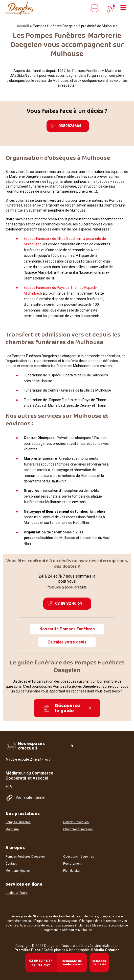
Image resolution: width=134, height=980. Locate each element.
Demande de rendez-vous (72, 963)
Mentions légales (18, 871)
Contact (11, 864)
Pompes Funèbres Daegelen (25, 857)
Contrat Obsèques (76, 822)
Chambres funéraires (78, 829)
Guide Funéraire (17, 893)
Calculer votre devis (67, 642)
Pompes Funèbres (18, 822)
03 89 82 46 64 (65, 604)
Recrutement (72, 864)
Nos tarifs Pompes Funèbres (67, 629)
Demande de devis (99, 963)
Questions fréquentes (79, 857)
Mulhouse (85, 930)
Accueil (23, 26)
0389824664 (66, 126)
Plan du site (71, 871)
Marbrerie (12, 829)
